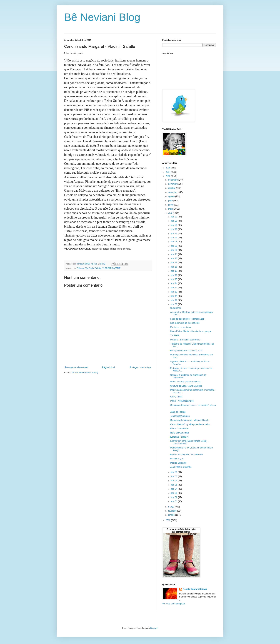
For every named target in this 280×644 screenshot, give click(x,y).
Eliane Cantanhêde (179, 429)
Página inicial (108, 367)
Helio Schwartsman (179, 433)
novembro (173, 184)
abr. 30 (174, 217)
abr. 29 (174, 221)
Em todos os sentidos (180, 327)
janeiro (172, 515)
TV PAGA (175, 335)
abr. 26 (174, 234)
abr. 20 (174, 258)
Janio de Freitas (178, 412)
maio (171, 209)
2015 (168, 168)
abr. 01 (174, 501)
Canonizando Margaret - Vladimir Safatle (190, 420)
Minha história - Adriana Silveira (185, 382)
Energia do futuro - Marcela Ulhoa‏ (186, 351)
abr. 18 (174, 267)
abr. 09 (174, 304)
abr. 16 (174, 275)
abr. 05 (174, 485)
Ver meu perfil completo (174, 604)
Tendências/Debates (180, 416)
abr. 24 (174, 242)
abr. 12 (174, 292)
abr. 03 (174, 493)
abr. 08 (174, 472)
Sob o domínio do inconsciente (185, 323)
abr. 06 (174, 481)
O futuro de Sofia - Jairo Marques (186, 386)
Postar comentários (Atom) (85, 373)
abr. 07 (174, 476)
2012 (168, 520)
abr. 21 (174, 254)
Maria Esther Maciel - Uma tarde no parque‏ (191, 331)
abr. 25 (174, 238)
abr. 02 (174, 497)
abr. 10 (174, 300)
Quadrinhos (176, 308)
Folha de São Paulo (85, 268)
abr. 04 (174, 489)
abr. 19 (174, 263)
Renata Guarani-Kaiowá (195, 589)
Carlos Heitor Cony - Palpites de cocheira (190, 424)
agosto (172, 196)
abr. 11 (174, 296)
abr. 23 (174, 246)
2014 (168, 172)
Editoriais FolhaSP (179, 437)
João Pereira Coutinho (181, 467)
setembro (173, 192)
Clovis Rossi (176, 397)
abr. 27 (174, 229)
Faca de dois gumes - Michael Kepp (187, 319)
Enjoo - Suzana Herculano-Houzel (186, 455)
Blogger (154, 628)
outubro (172, 188)
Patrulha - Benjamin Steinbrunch (186, 340)
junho (171, 205)
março (172, 507)
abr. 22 (174, 250)
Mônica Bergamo (178, 463)
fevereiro (173, 511)
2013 (168, 176)
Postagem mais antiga (140, 367)
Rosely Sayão (177, 459)
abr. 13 (174, 288)
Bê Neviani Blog (102, 17)
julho (171, 201)
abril (171, 213)
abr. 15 (174, 279)
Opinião (98, 268)
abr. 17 (174, 271)
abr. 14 (174, 283)
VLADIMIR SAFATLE (112, 268)
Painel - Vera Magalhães (182, 401)
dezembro (173, 180)
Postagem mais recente (76, 367)
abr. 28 (174, 225)
